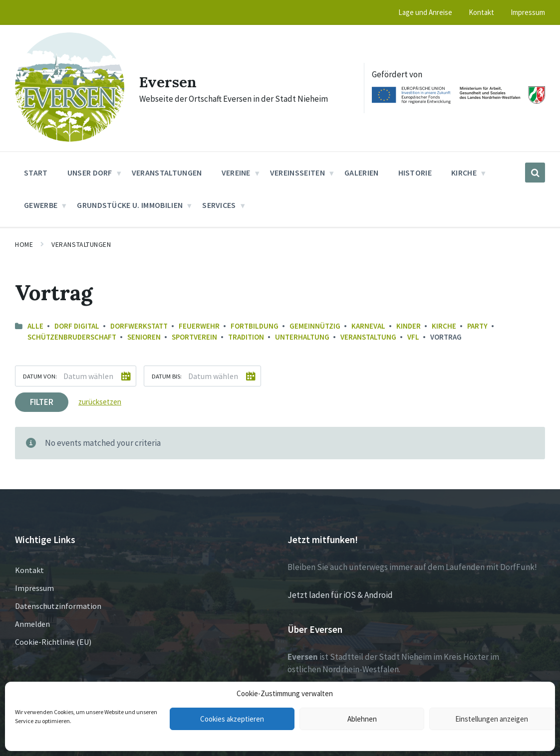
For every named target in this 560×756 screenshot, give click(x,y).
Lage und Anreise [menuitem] (425, 12)
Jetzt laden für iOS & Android (340, 595)
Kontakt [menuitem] (481, 12)
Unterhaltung (302, 337)
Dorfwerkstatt (139, 326)
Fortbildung (255, 326)
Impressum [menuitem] (528, 12)
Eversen (168, 82)
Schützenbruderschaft (72, 337)
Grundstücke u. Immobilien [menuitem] (130, 205)
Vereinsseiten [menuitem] (297, 173)
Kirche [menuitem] (464, 173)
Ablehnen (362, 719)
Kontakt (29, 570)
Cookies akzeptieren (232, 719)
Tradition (246, 337)
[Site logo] (70, 139)
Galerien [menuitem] (362, 173)
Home (24, 244)
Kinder (409, 326)
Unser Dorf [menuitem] (90, 173)
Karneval (368, 326)
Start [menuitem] (36, 173)
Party (477, 326)
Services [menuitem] (219, 205)
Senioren (144, 337)
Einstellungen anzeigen (492, 719)
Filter (42, 402)
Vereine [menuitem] (236, 173)
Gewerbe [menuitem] (41, 205)
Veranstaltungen (81, 244)
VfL (413, 337)
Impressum (34, 588)
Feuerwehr (199, 326)
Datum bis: (167, 376)
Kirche (444, 326)
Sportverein (194, 337)
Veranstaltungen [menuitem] (167, 173)
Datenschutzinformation (58, 606)
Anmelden (32, 624)
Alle (35, 326)
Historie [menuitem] (415, 173)
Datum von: (40, 376)
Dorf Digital (77, 326)
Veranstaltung (368, 337)
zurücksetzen (100, 402)
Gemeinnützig (315, 326)
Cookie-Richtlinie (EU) (53, 642)
